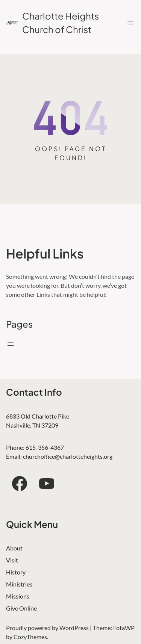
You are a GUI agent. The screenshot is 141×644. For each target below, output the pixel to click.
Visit (12, 560)
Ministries (19, 584)
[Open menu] (130, 23)
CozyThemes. (31, 637)
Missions (18, 596)
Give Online (21, 608)
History (16, 572)
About (14, 548)
